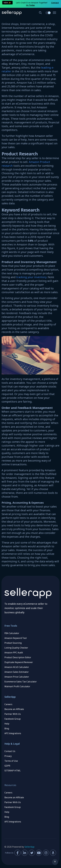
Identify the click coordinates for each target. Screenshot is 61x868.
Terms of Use (11, 761)
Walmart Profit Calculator (17, 686)
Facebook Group (13, 719)
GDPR (7, 766)
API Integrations (13, 733)
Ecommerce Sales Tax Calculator (21, 682)
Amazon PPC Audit (14, 653)
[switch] (48, 13)
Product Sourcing (13, 643)
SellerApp (29, 847)
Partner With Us (13, 714)
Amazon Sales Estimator (17, 672)
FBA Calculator (12, 633)
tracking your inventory (31, 277)
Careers (8, 704)
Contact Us (10, 751)
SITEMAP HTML (13, 771)
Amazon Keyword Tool (16, 638)
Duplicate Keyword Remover (19, 662)
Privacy (8, 756)
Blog (7, 728)
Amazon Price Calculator (17, 677)
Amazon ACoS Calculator (17, 667)
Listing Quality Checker (16, 648)
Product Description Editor (18, 657)
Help (7, 724)
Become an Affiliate (14, 709)
